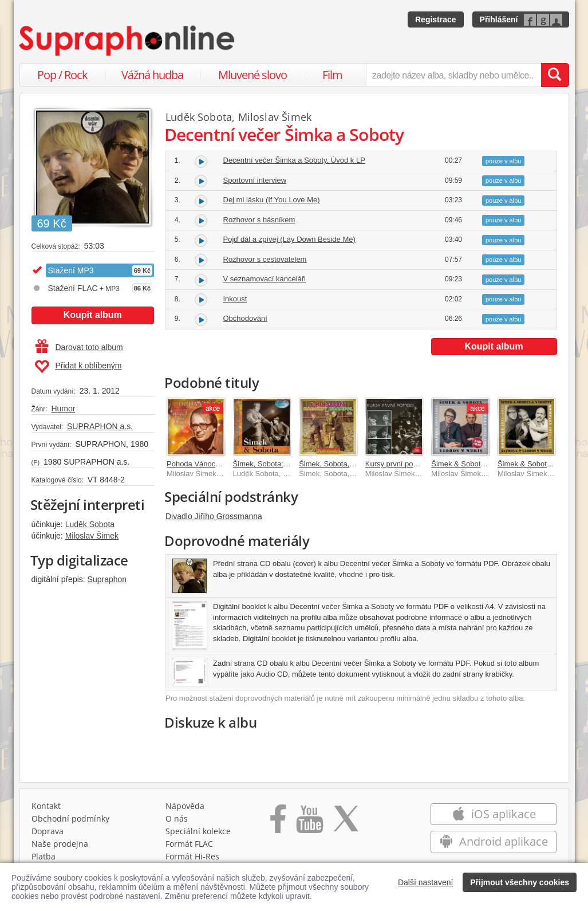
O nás (177, 818)
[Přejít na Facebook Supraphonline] (278, 823)
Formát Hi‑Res (192, 856)
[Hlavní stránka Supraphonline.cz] (128, 41)
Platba (44, 856)
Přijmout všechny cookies (520, 882)
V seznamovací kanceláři (265, 279)
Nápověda (185, 806)
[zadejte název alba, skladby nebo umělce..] (453, 75)
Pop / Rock (62, 75)
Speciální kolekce (198, 831)
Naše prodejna (60, 844)
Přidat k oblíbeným (78, 367)
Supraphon (107, 579)
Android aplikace (494, 841)
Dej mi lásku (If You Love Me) (272, 200)
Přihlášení (499, 19)
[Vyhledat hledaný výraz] (555, 75)
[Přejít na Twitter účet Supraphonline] (346, 823)
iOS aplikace (494, 814)
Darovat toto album (79, 347)
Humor (63, 409)
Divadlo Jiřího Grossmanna (214, 516)
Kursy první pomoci (397, 464)
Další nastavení (426, 882)
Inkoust (235, 299)
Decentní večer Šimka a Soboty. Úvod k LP (294, 160)
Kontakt (46, 806)
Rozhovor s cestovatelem (265, 259)
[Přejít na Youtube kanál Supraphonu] (309, 823)
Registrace (436, 19)
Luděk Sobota (90, 524)
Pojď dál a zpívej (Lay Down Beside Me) (289, 239)
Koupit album (93, 315)
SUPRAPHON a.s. (100, 426)
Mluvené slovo (252, 75)
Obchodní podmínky (70, 818)
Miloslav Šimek (92, 536)
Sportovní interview (255, 180)
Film (332, 75)
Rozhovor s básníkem (259, 220)
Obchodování (245, 318)
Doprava (48, 831)
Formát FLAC (189, 844)
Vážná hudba (152, 75)
